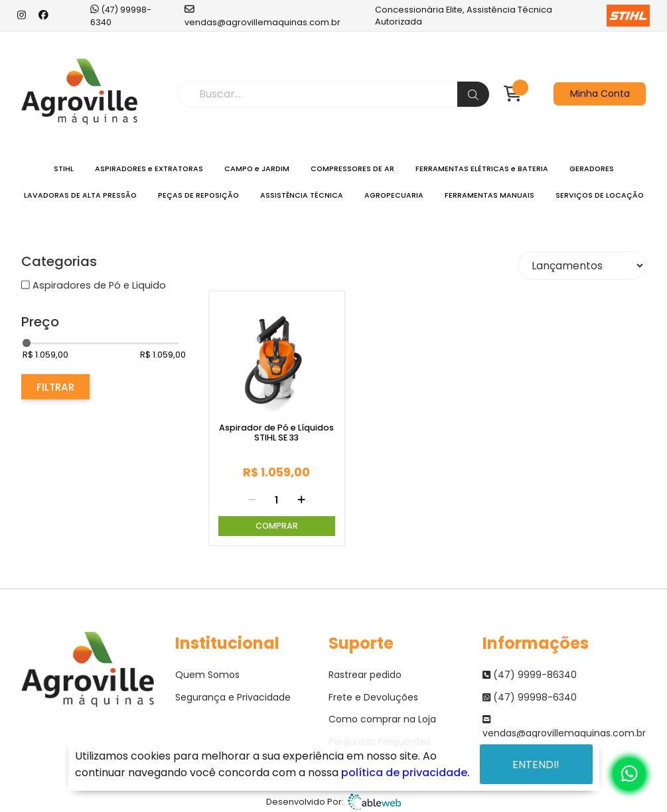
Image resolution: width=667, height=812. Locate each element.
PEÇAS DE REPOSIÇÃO (198, 195)
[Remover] (252, 500)
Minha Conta (600, 94)
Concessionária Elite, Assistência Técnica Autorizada (512, 16)
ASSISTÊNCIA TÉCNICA (302, 195)
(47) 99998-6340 (121, 15)
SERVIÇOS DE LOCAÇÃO (600, 195)
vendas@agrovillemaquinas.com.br (262, 15)
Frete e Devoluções (373, 697)
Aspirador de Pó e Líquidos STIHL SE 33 (276, 433)
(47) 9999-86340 (530, 675)
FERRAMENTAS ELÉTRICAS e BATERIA (482, 169)
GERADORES (592, 169)
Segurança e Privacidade (233, 697)
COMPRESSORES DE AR (352, 169)
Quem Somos (207, 675)
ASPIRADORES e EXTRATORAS (149, 169)
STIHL (64, 169)
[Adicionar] (301, 500)
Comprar (277, 526)
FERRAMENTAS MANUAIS (489, 195)
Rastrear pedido (365, 675)
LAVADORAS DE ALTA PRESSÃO (80, 195)
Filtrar (55, 387)
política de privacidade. (406, 773)
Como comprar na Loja (382, 719)
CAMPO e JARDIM (257, 169)
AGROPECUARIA (394, 195)
